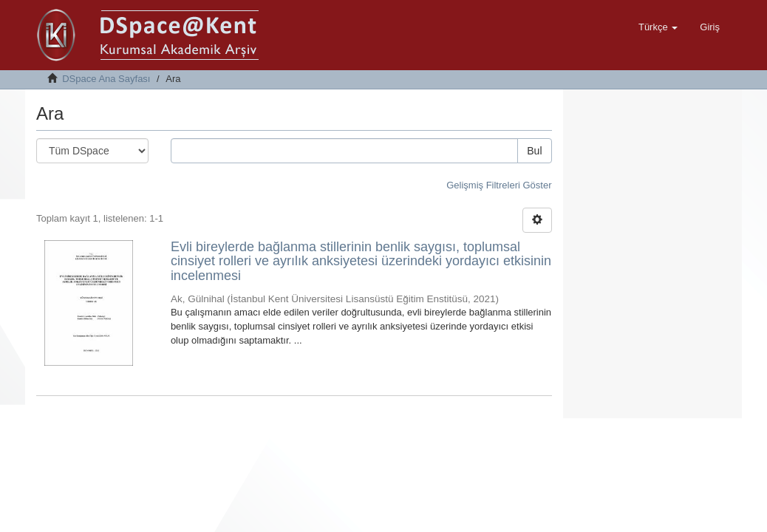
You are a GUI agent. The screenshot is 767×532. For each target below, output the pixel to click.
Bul (534, 151)
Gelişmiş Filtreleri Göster (499, 185)
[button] (658, 27)
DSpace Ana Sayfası (106, 79)
